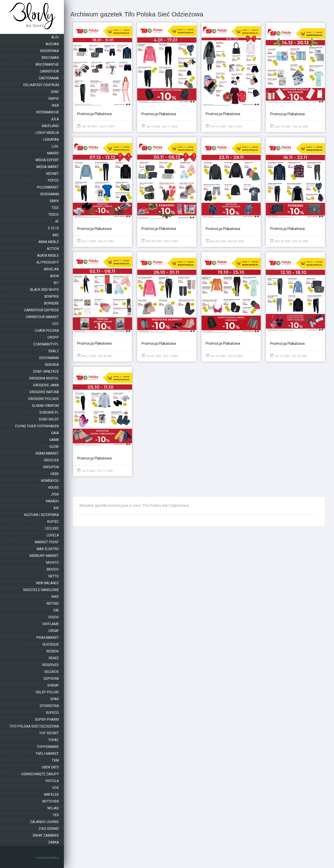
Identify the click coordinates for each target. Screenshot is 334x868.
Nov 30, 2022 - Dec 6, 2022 (160, 241)
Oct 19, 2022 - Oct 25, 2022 (224, 356)
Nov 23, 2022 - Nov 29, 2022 (225, 241)
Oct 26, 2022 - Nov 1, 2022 (160, 356)
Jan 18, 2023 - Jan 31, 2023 (96, 126)
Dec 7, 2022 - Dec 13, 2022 (96, 241)
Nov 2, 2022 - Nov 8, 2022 (95, 356)
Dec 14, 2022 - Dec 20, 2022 (289, 126)
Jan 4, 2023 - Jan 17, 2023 (159, 126)
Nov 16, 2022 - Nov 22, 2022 (289, 241)
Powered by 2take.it (47, 858)
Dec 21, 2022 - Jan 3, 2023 (224, 126)
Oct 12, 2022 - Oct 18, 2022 (289, 356)
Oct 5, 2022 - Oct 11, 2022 (95, 470)
